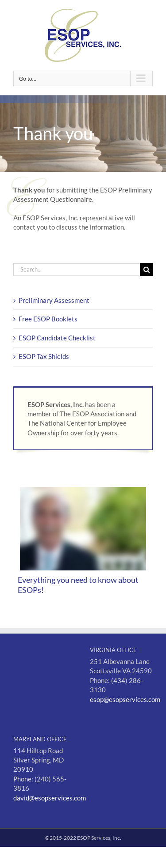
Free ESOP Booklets (48, 319)
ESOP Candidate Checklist (57, 338)
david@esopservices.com (50, 798)
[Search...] (77, 270)
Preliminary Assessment (54, 300)
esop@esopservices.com (125, 699)
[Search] (146, 270)
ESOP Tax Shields (44, 356)
